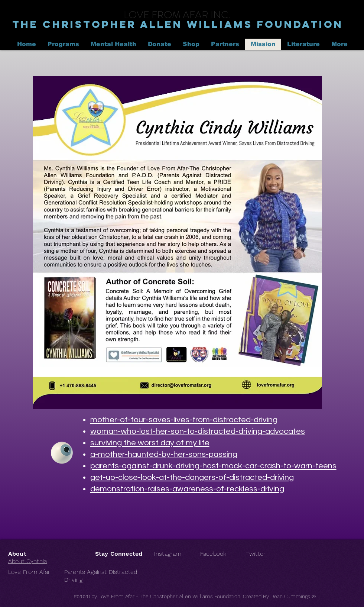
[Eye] (62, 453)
